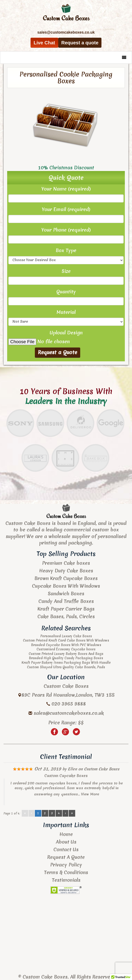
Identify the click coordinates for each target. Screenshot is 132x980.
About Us (66, 842)
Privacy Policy (66, 865)
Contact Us (66, 849)
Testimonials (66, 880)
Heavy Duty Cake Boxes (66, 571)
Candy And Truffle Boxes (66, 601)
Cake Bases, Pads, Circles (66, 616)
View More (90, 794)
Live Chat (44, 43)
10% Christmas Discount (66, 168)
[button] (115, 57)
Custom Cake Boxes (102, 769)
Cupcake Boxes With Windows (66, 586)
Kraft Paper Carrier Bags (66, 609)
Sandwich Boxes (66, 594)
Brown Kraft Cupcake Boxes (66, 578)
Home (66, 834)
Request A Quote (66, 857)
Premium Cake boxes (66, 563)
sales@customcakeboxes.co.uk (69, 713)
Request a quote (80, 43)
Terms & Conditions (66, 872)
